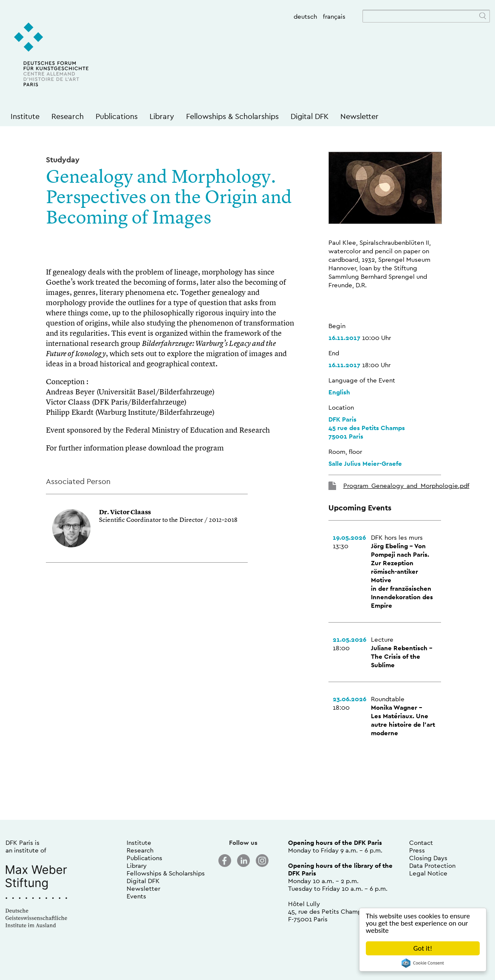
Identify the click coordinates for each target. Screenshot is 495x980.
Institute (25, 116)
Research (68, 116)
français (334, 16)
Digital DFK (310, 116)
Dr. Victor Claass (125, 513)
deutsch (305, 16)
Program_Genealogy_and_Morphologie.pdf (406, 486)
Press (417, 850)
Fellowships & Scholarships (232, 116)
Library (162, 116)
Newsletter (359, 116)
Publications (117, 116)
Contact (421, 843)
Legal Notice (428, 873)
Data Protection (432, 865)
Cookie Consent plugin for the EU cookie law (423, 963)
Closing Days (428, 858)
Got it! (423, 948)
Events (136, 896)
